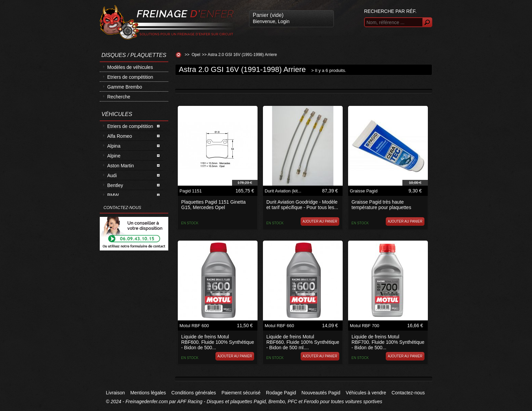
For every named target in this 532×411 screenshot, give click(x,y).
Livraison (115, 393)
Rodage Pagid (281, 393)
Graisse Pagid (364, 191)
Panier (268, 15)
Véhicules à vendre (366, 393)
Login (284, 21)
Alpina (114, 146)
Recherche (119, 97)
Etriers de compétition (130, 77)
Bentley (115, 185)
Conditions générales (194, 393)
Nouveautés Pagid (321, 393)
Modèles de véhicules (130, 67)
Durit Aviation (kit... (283, 191)
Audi (112, 175)
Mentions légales (148, 393)
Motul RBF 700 (365, 326)
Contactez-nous (408, 393)
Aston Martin (121, 166)
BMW (113, 195)
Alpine (114, 156)
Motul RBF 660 (279, 326)
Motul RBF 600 (194, 326)
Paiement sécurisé (241, 393)
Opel (196, 55)
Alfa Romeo (120, 136)
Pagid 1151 (191, 191)
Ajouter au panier (320, 221)
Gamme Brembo (125, 87)
